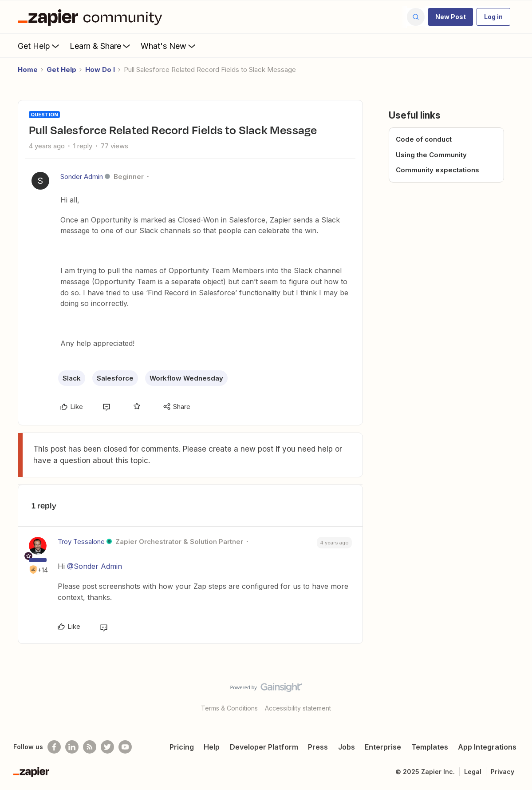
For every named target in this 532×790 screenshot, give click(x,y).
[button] (451, 17)
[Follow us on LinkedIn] (72, 747)
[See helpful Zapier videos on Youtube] (125, 747)
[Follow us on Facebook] (54, 747)
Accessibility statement (298, 708)
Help (212, 747)
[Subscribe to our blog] (90, 747)
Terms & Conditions (229, 708)
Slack (72, 378)
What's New (169, 46)
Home (28, 69)
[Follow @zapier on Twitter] (107, 747)
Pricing (182, 747)
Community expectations (437, 170)
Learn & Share (101, 46)
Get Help (39, 46)
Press (318, 747)
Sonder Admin (82, 177)
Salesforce (115, 378)
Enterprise (383, 747)
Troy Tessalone (81, 542)
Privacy (502, 772)
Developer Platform (264, 747)
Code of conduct (424, 139)
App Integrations (487, 747)
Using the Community (431, 155)
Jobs (347, 747)
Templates (430, 747)
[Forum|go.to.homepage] (92, 17)
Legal (473, 772)
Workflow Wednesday (186, 378)
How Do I (100, 69)
